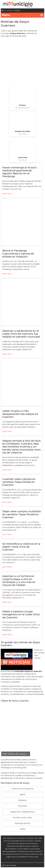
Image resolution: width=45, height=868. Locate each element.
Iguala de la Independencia (23, 812)
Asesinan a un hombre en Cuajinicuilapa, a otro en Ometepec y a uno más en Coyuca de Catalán (19, 581)
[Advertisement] (22, 62)
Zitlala (23, 829)
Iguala (23, 794)
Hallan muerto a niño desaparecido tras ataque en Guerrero (20, 414)
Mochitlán (23, 806)
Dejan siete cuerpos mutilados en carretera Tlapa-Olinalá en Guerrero (22, 514)
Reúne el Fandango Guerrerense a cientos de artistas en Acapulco (18, 254)
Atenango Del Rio (22, 823)
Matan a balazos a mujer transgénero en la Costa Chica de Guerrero (21, 614)
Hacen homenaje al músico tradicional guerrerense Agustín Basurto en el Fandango (19, 172)
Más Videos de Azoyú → (16, 754)
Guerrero (9, 10)
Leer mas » (7, 193)
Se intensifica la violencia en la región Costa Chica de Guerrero (21, 547)
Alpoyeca (22, 800)
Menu (22, 15)
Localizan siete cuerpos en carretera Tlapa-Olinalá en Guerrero (19, 482)
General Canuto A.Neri (23, 818)
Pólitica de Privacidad (9, 865)
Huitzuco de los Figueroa (23, 789)
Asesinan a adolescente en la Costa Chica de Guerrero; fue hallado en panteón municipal (21, 334)
